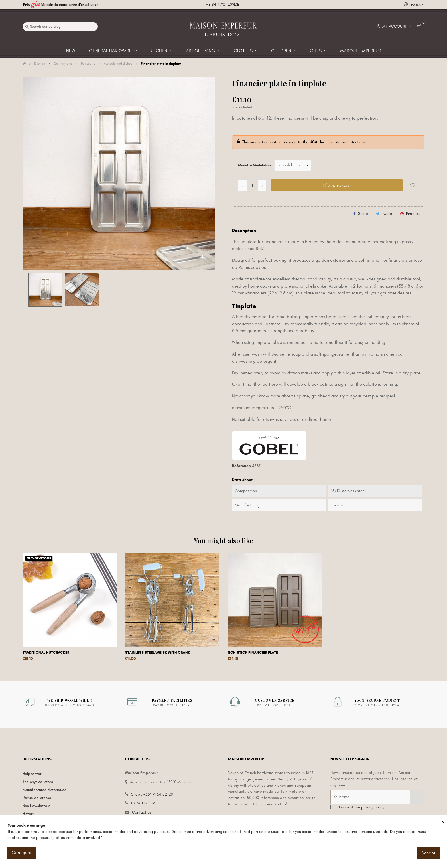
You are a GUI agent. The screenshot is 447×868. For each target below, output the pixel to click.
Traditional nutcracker (46, 653)
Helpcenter (32, 774)
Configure (22, 853)
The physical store (38, 782)
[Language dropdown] (414, 5)
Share (363, 214)
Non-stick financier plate (253, 653)
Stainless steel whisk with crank (158, 653)
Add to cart (337, 186)
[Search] (60, 27)
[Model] (293, 165)
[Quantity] (252, 185)
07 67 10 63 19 (143, 803)
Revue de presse (37, 798)
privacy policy (373, 807)
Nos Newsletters (36, 806)
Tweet (387, 214)
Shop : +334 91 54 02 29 (152, 794)
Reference (241, 466)
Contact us (142, 812)
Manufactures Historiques (44, 790)
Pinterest (414, 214)
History (28, 814)
